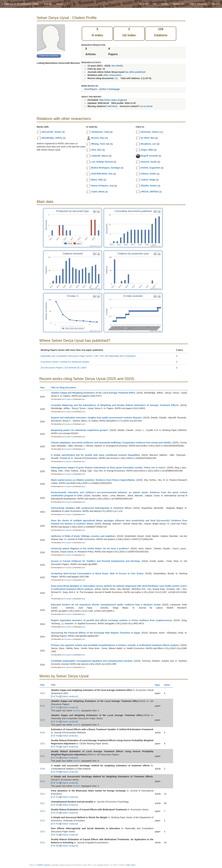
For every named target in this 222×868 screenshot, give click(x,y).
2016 (43, 769)
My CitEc (144, 4)
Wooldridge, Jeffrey (52, 138)
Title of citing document (65, 388)
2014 (43, 781)
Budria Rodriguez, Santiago (106, 168)
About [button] (216, 4)
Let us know (146, 106)
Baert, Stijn (97, 180)
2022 (43, 706)
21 (116, 78)
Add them (112, 106)
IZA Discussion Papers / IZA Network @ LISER (64, 368)
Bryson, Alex (98, 138)
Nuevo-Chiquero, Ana (102, 186)
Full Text (56, 696)
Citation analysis (69, 696)
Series (59, 4)
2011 (43, 803)
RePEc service (44, 865)
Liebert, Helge (148, 180)
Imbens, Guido (148, 174)
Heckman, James (150, 132)
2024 (43, 733)
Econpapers (68, 399)
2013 (43, 811)
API (155, 4)
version (77, 711)
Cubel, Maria (98, 192)
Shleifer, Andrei (149, 186)
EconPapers (91, 89)
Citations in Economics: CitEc (21, 4)
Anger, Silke (147, 150)
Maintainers (179, 4)
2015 (43, 843)
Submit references (198, 4)
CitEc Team (131, 865)
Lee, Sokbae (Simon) (102, 162)
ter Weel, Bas (148, 138)
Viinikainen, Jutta (100, 132)
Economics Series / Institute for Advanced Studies (65, 362)
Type (159, 685)
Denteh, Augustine (150, 168)
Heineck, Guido (149, 162)
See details (117, 66)
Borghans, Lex (148, 144)
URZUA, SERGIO (149, 192)
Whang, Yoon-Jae (100, 144)
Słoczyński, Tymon (51, 132)
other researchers (112, 75)
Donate (165, 4)
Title (55, 685)
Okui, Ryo (96, 150)
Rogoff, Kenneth (149, 156)
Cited (168, 685)
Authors (48, 4)
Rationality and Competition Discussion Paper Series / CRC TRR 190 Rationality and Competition (88, 356)
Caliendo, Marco (100, 156)
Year (44, 388)
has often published (135, 72)
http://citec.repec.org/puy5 (113, 100)
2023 (43, 693)
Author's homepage (109, 89)
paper (83, 399)
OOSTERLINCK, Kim (102, 174)
